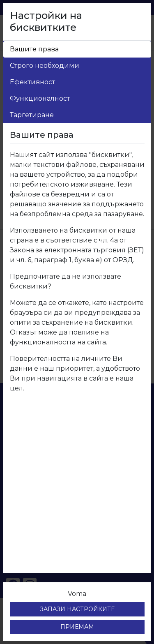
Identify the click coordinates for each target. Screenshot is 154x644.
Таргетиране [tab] (32, 115)
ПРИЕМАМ (77, 627)
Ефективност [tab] (32, 82)
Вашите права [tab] (34, 49)
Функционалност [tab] (40, 98)
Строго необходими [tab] (45, 66)
